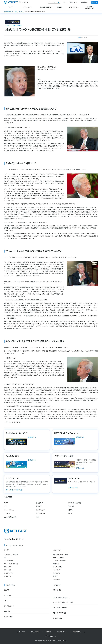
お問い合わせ (84, 2)
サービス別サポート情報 (60, 608)
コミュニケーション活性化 (59, 561)
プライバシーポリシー (62, 632)
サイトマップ (22, 632)
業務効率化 (56, 564)
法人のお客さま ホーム (14, 539)
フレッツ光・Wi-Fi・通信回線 (11, 555)
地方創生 (55, 576)
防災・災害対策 (57, 570)
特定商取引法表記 (77, 632)
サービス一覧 (7, 576)
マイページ (94, 2)
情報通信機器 (7, 570)
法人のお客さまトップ (9, 12)
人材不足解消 (56, 573)
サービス (7, 550)
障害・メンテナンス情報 (59, 613)
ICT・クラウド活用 (9, 561)
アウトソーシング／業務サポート (12, 564)
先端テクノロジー (57, 579)
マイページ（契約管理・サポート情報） (63, 602)
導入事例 (7, 590)
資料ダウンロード (73, 2)
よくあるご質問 (57, 618)
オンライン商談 (8, 617)
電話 (5, 558)
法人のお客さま (16, 2)
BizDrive (22, 12)
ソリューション (57, 550)
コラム (64, 2)
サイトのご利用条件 (35, 632)
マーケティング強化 (58, 567)
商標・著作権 (48, 632)
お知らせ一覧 (57, 590)
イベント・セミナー (9, 595)
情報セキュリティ (8, 567)
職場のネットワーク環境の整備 (60, 555)
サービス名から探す (9, 573)
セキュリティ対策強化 (58, 558)
